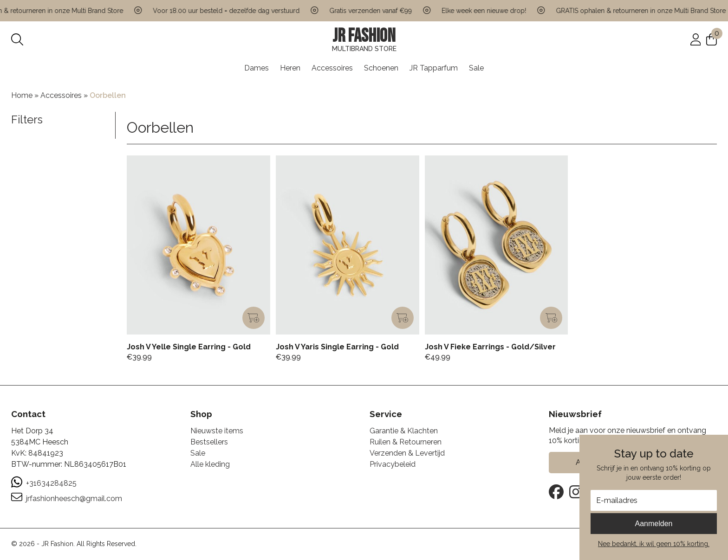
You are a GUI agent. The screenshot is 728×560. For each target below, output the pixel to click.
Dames (257, 68)
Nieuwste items (217, 431)
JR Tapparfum (434, 68)
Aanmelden (654, 524)
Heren (290, 68)
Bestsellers (209, 442)
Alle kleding (210, 464)
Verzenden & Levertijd (407, 453)
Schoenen (381, 68)
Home (22, 95)
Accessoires (332, 68)
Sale (476, 68)
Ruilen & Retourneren (406, 442)
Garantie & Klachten (404, 431)
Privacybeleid (393, 464)
